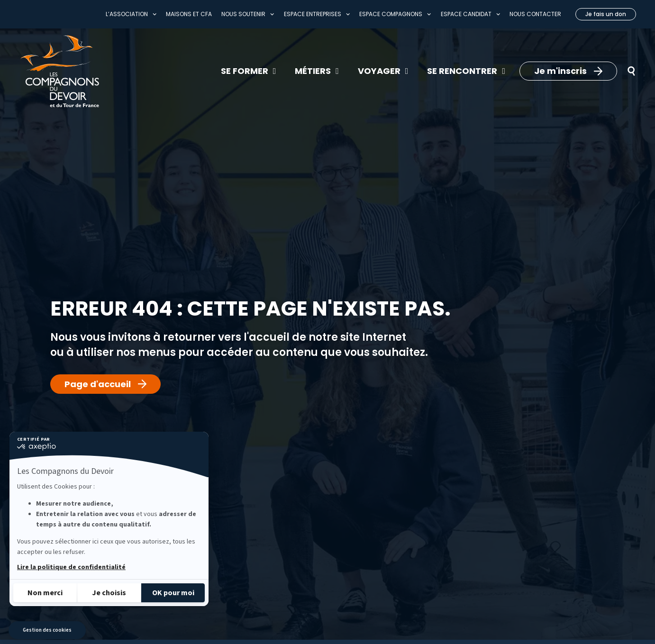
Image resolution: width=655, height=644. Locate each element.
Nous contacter (535, 14)
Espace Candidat (470, 14)
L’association (131, 14)
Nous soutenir (248, 14)
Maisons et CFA (189, 14)
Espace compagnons (395, 14)
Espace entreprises (317, 14)
